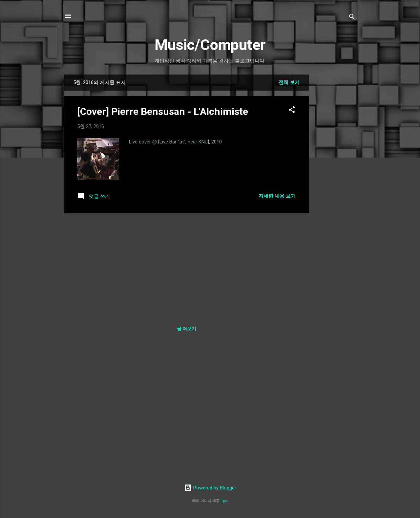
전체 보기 (289, 82)
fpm (225, 501)
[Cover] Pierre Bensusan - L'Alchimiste (163, 111)
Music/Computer (210, 45)
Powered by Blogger (210, 488)
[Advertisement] (335, 173)
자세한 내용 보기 (277, 196)
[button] (292, 111)
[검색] (352, 18)
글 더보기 (187, 329)
